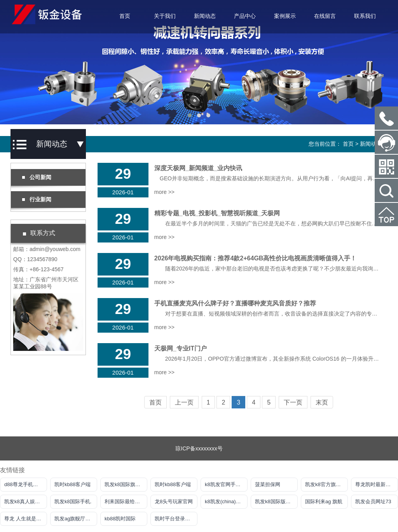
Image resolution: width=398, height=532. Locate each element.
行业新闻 (37, 199)
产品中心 (245, 16)
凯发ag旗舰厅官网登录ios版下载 (76, 519)
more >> (164, 192)
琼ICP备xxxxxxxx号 (199, 448)
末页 (322, 402)
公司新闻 (37, 177)
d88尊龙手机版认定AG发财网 (26, 484)
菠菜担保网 (268, 484)
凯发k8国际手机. (73, 501)
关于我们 (165, 16)
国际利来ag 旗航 (324, 501)
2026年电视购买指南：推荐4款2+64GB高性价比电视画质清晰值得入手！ (256, 258)
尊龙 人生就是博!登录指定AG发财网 (26, 519)
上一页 (184, 402)
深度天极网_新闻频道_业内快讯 (198, 168)
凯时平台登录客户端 (176, 519)
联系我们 (365, 16)
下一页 (293, 402)
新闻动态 (205, 16)
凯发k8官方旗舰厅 (326, 484)
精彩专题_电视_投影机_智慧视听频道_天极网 (217, 213)
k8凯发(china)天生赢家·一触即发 (226, 501)
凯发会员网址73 (373, 501)
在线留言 (325, 16)
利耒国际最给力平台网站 (126, 501)
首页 (125, 16)
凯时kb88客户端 (72, 484)
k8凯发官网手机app (226, 484)
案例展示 (285, 16)
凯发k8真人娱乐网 (25, 501)
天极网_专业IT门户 (181, 348)
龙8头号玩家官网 (174, 501)
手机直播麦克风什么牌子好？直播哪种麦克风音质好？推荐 (235, 303)
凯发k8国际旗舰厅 (125, 484)
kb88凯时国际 (120, 519)
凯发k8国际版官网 (275, 501)
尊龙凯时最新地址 (375, 484)
